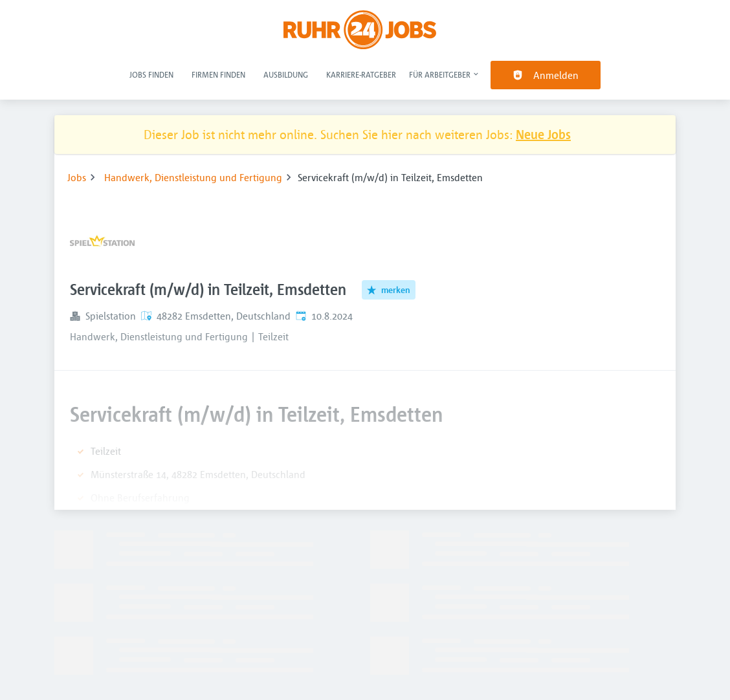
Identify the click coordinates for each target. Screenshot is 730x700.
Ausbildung (286, 74)
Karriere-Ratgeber (361, 74)
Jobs (77, 177)
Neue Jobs (543, 134)
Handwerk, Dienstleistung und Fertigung (193, 177)
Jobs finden (151, 74)
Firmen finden (218, 74)
